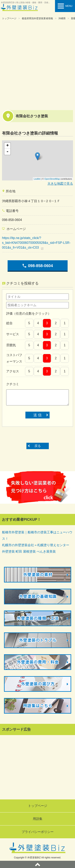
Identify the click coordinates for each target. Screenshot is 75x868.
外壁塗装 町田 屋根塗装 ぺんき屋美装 (29, 551)
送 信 (37, 415)
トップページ (9, 18)
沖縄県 (62, 18)
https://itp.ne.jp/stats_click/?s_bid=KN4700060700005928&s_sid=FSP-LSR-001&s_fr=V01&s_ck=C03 (36, 243)
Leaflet (37, 179)
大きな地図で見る (60, 184)
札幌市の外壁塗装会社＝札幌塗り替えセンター (36, 545)
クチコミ (13, 384)
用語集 (38, 819)
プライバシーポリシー (38, 832)
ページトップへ (37, 864)
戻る (38, 446)
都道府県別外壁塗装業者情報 (37, 18)
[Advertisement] (37, 64)
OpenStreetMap (52, 179)
